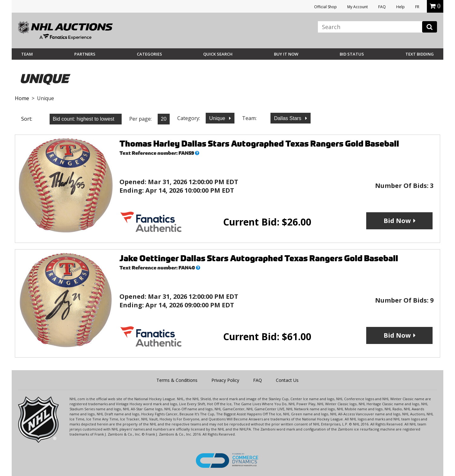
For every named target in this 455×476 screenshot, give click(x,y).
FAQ (382, 7)
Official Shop (325, 7)
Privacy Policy (225, 380)
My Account (358, 7)
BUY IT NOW (286, 54)
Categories (149, 54)
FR (417, 7)
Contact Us (287, 380)
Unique (218, 118)
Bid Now (397, 221)
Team (27, 54)
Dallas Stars (288, 118)
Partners (85, 54)
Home (22, 98)
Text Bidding (420, 54)
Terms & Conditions (177, 380)
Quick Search (218, 54)
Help (400, 7)
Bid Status (352, 54)
